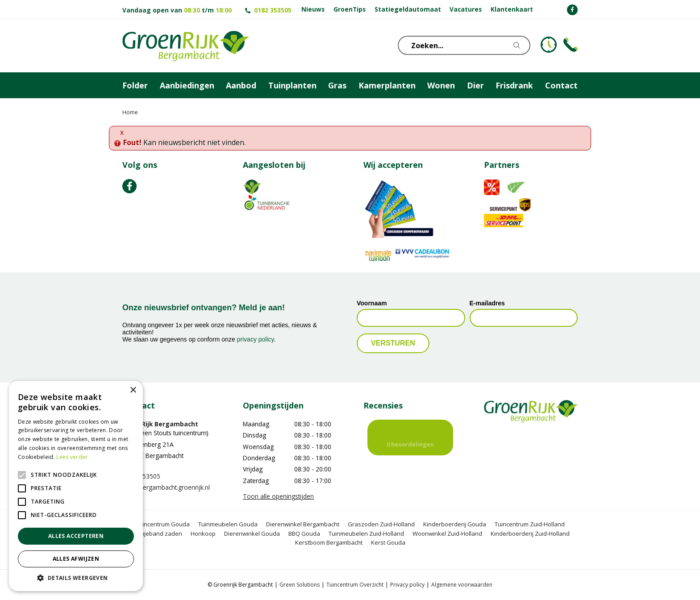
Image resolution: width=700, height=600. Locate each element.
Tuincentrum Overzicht (355, 585)
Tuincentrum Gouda (163, 524)
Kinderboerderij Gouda (455, 524)
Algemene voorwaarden (462, 585)
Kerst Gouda (388, 542)
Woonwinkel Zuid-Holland (447, 533)
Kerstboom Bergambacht (329, 542)
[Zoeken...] (468, 45)
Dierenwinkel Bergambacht (303, 524)
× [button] (133, 390)
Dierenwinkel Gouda (252, 533)
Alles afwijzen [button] (76, 559)
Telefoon (571, 45)
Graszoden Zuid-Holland (381, 524)
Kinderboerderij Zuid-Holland (530, 533)
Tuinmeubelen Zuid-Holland (366, 533)
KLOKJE (549, 45)
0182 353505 (273, 10)
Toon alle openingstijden (278, 496)
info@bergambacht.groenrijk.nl (166, 487)
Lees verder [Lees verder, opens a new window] (72, 457)
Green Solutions (300, 585)
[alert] (76, 486)
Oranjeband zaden (156, 533)
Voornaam (372, 303)
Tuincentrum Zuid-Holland (530, 524)
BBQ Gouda (304, 533)
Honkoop (203, 533)
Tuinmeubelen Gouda (228, 524)
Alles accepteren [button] (76, 536)
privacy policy (256, 339)
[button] (76, 578)
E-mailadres (487, 303)
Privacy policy (407, 585)
